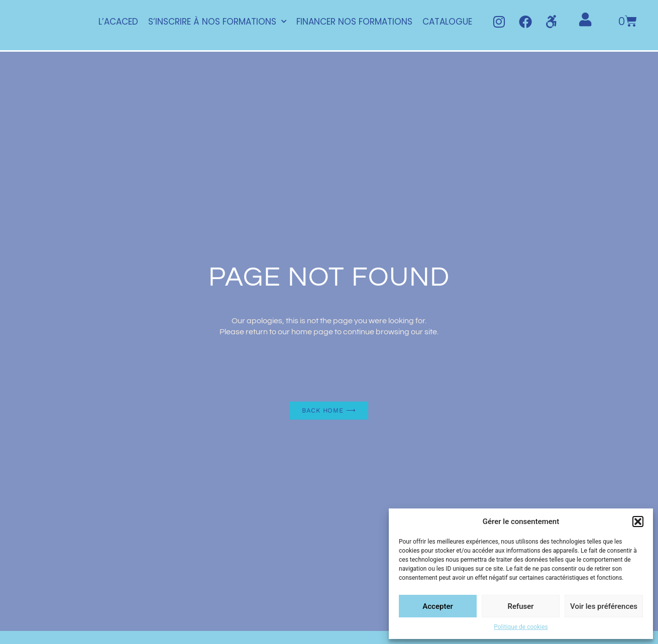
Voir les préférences (604, 606)
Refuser (520, 606)
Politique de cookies (521, 627)
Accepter (437, 606)
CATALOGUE (447, 22)
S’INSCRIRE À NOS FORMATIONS (217, 22)
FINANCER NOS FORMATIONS (354, 22)
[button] (638, 522)
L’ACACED (118, 22)
